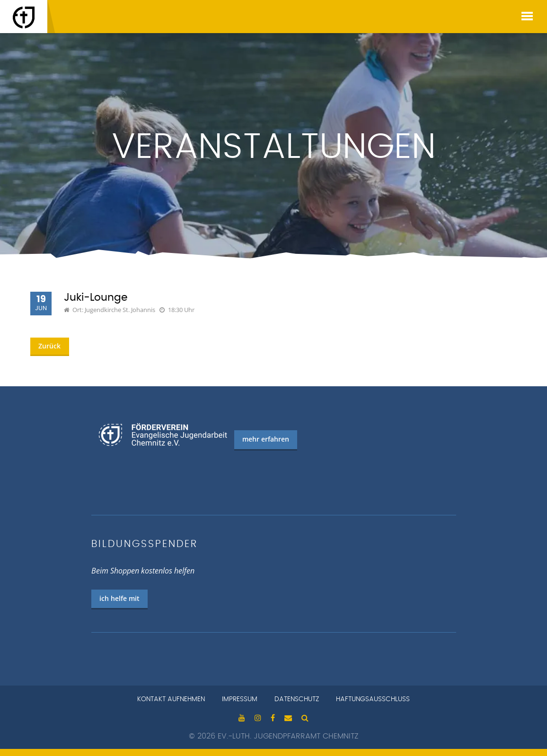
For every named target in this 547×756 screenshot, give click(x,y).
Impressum (240, 699)
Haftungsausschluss (373, 699)
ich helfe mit (119, 598)
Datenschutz (297, 699)
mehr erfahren (266, 439)
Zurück (49, 346)
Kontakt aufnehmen (171, 699)
